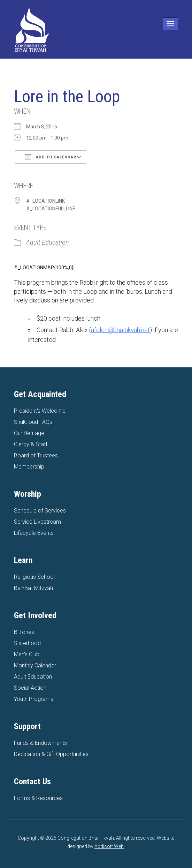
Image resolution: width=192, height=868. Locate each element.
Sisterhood (27, 643)
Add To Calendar (51, 157)
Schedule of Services (40, 511)
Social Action (30, 688)
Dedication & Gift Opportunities (51, 754)
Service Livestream (37, 522)
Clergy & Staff (31, 444)
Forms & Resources (38, 798)
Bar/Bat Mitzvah (33, 588)
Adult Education (48, 242)
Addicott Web (109, 846)
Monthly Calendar (35, 665)
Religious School (34, 577)
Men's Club (27, 654)
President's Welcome (40, 411)
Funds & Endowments (40, 743)
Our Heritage (29, 433)
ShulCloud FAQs (33, 422)
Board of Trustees (36, 455)
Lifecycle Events (34, 533)
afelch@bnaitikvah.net (120, 330)
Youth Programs (34, 699)
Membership (29, 467)
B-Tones (24, 632)
